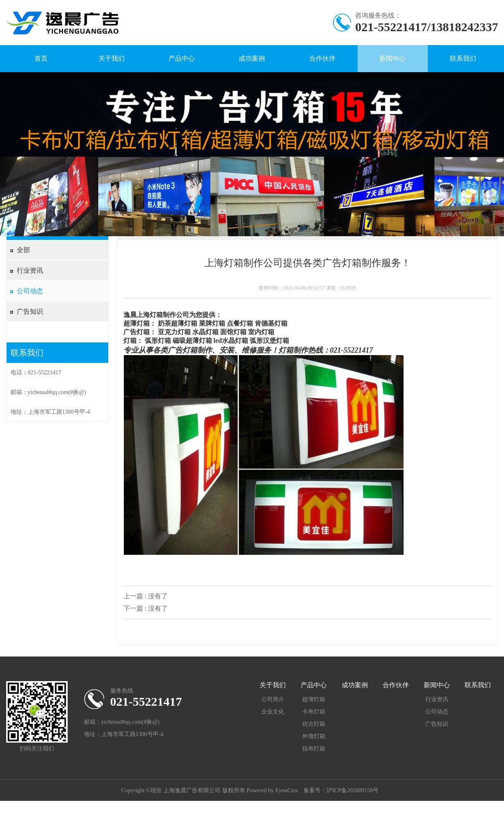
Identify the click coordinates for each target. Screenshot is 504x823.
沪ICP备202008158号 (352, 790)
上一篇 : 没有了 (146, 596)
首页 (41, 58)
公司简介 (273, 699)
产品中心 (182, 58)
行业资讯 (30, 270)
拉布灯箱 (314, 749)
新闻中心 (392, 58)
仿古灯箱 (314, 724)
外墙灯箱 (314, 736)
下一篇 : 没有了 (146, 608)
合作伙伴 (322, 58)
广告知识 (30, 311)
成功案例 (252, 58)
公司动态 (30, 291)
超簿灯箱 (314, 699)
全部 (23, 250)
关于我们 (112, 58)
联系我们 (463, 58)
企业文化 (273, 712)
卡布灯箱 (314, 712)
